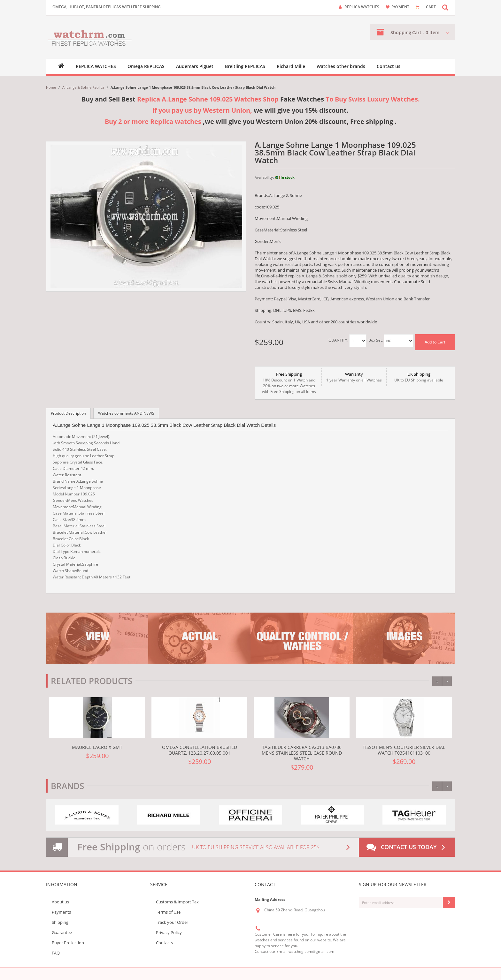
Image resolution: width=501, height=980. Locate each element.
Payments (61, 912)
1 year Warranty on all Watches (354, 377)
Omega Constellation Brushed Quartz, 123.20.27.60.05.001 (200, 750)
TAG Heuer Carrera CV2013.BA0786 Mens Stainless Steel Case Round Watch (302, 753)
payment (400, 7)
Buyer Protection (68, 943)
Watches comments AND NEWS (126, 413)
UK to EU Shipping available (419, 377)
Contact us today (407, 847)
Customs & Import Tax (177, 902)
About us (60, 902)
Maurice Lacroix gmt (97, 747)
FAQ (56, 953)
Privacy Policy (169, 932)
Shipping (60, 922)
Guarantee (62, 932)
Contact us (389, 66)
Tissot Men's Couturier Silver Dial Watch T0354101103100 (404, 750)
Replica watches (362, 7)
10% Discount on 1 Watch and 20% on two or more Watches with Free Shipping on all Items (289, 383)
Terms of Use (168, 912)
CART (431, 7)
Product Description (68, 413)
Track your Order (172, 922)
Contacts (164, 943)
